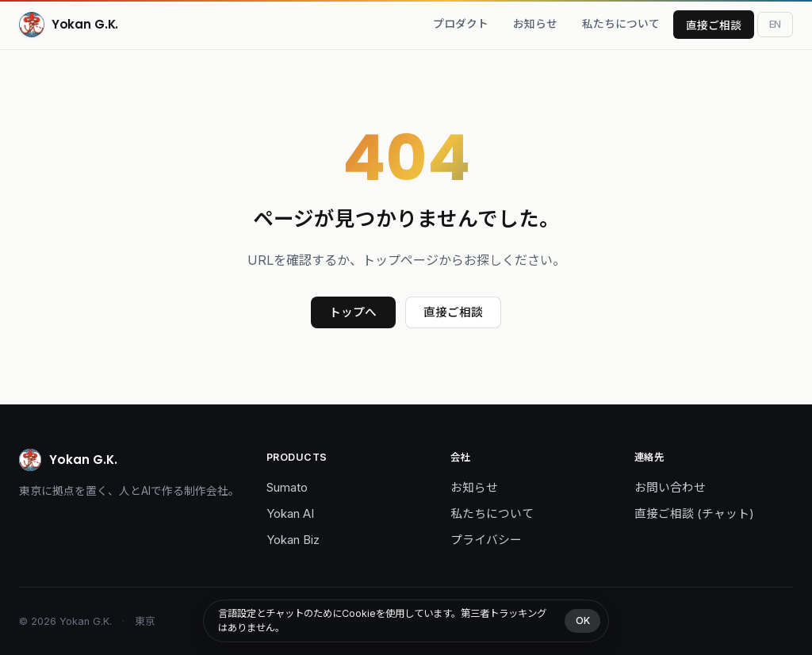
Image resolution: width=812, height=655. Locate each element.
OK (583, 621)
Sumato (287, 488)
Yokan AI (290, 514)
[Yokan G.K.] (69, 25)
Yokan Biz (293, 540)
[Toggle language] (775, 24)
